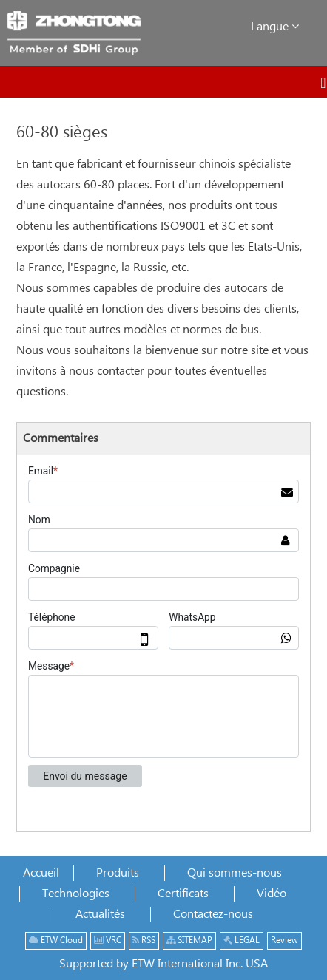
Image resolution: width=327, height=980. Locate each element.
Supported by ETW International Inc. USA (163, 964)
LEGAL (242, 940)
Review (284, 940)
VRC (108, 940)
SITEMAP (189, 940)
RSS (144, 940)
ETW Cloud (56, 940)
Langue (275, 26)
